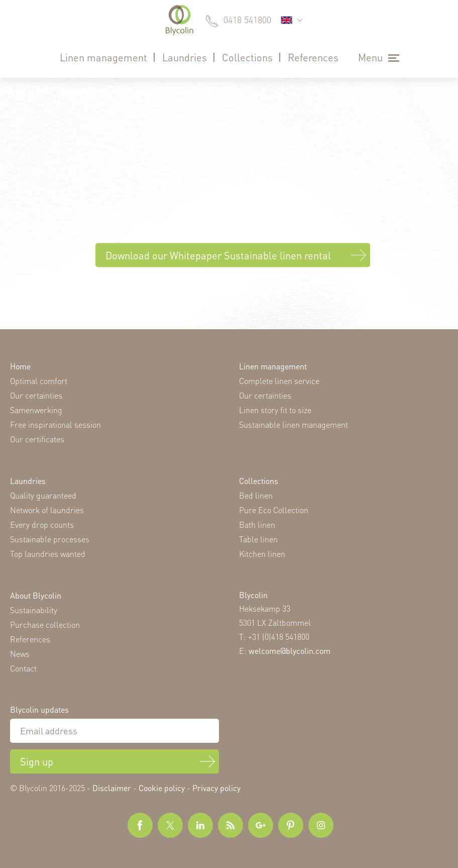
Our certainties (36, 395)
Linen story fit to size (275, 410)
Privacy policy (216, 788)
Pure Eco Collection (274, 510)
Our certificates (37, 439)
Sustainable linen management (294, 424)
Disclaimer (112, 788)
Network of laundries (47, 510)
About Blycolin (36, 595)
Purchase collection (45, 624)
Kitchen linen (262, 554)
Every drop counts (42, 524)
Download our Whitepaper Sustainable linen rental (218, 255)
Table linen (258, 539)
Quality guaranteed (43, 495)
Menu (370, 57)
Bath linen (257, 524)
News (20, 654)
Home (20, 366)
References (313, 57)
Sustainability (34, 610)
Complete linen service (279, 381)
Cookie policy (162, 788)
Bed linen (256, 495)
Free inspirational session (55, 424)
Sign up (37, 761)
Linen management (103, 57)
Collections (247, 57)
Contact (23, 668)
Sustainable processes (50, 539)
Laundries (185, 57)
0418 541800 (247, 20)
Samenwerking (36, 410)
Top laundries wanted (48, 554)
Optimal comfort (39, 381)
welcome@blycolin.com (290, 651)
